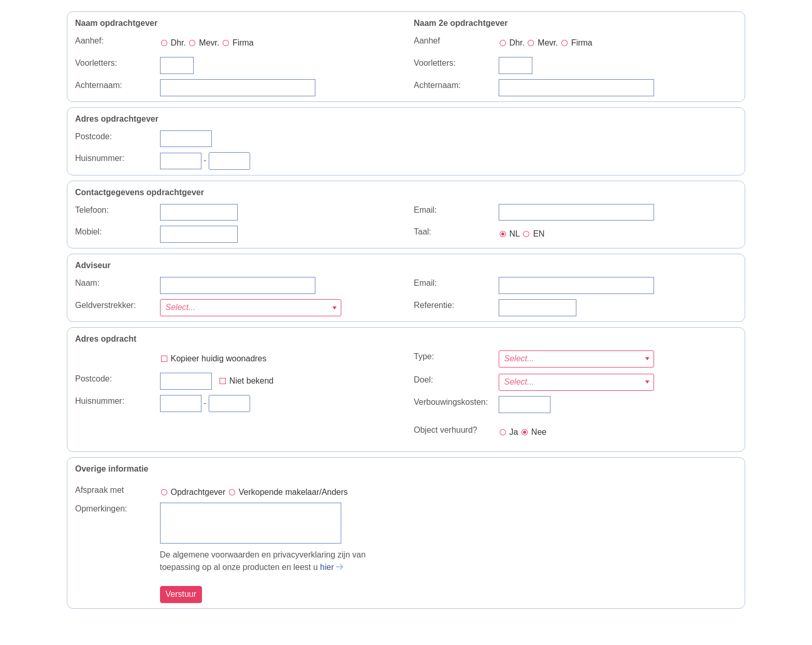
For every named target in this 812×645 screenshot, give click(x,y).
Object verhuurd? (446, 430)
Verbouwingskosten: (451, 402)
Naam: (87, 283)
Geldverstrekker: (105, 305)
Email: (425, 210)
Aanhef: (89, 41)
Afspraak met (99, 490)
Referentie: (434, 305)
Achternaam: (99, 85)
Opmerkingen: (101, 509)
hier (327, 567)
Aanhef (427, 41)
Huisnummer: (100, 158)
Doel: (423, 380)
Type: (424, 356)
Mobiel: (89, 232)
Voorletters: (96, 63)
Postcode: (93, 136)
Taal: (423, 232)
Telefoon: (92, 210)
